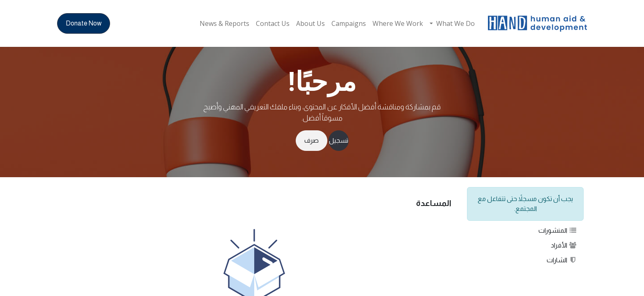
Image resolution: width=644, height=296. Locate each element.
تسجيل (339, 140)
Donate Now (84, 23)
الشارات (562, 260)
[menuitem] (452, 23)
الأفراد (564, 245)
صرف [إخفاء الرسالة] (312, 140)
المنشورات (558, 230)
